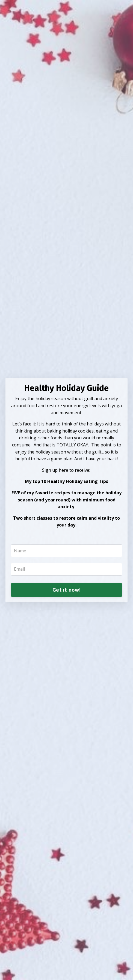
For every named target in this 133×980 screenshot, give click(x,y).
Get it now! (66, 590)
